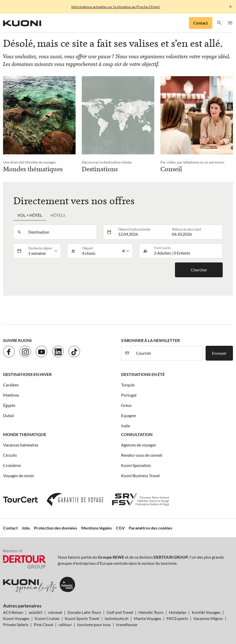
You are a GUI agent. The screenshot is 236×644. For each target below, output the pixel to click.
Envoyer (219, 353)
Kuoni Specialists (136, 465)
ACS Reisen (13, 612)
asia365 (36, 612)
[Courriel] (168, 353)
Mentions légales (97, 528)
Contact (201, 23)
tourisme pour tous (94, 624)
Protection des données (56, 528)
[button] (219, 23)
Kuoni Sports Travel (82, 618)
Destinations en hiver (27, 374)
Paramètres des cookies (150, 528)
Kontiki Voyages (206, 612)
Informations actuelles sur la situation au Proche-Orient (115, 7)
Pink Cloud (43, 624)
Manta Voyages (147, 618)
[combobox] (61, 232)
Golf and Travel (120, 612)
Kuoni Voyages (16, 618)
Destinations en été (143, 374)
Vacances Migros (208, 618)
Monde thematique (25, 434)
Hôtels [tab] (58, 215)
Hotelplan (178, 612)
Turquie (128, 385)
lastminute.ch (117, 618)
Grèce (126, 405)
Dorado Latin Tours (84, 612)
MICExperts (177, 618)
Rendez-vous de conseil (142, 455)
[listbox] (43, 251)
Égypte (9, 405)
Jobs (26, 528)
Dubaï (8, 415)
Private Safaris (16, 624)
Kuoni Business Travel (140, 475)
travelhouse (127, 624)
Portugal (129, 395)
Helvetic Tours (151, 612)
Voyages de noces (19, 475)
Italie (126, 426)
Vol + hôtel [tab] (30, 215)
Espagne (128, 415)
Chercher (199, 270)
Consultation (137, 434)
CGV (120, 528)
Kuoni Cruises (47, 618)
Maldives (11, 395)
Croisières (12, 465)
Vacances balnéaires (21, 445)
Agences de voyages (139, 445)
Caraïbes (11, 385)
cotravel (55, 612)
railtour (65, 624)
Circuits (10, 455)
